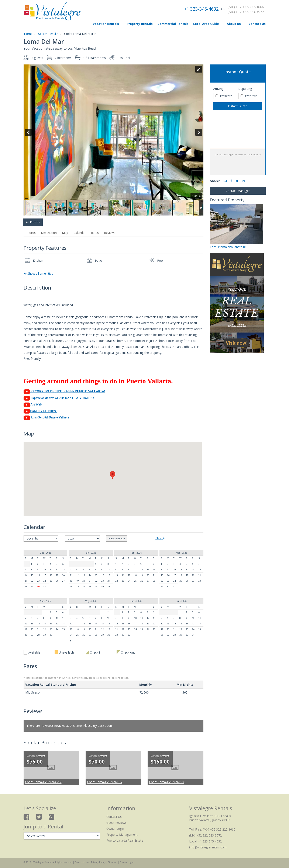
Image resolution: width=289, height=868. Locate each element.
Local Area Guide (208, 24)
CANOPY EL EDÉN (40, 411)
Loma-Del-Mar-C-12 (43, 782)
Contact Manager (238, 191)
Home (28, 34)
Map (65, 233)
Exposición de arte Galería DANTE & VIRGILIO (59, 398)
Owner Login (115, 829)
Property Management (122, 834)
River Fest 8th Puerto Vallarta (47, 418)
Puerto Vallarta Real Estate (125, 840)
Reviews (110, 233)
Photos (31, 233)
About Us (235, 24)
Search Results (48, 34)
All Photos (33, 222)
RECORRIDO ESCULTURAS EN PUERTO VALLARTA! (68, 391)
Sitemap (113, 862)
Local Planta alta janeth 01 (228, 247)
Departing (245, 89)
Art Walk (33, 405)
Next (160, 538)
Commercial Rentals (173, 24)
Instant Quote (238, 106)
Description (49, 233)
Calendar (80, 233)
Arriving (218, 89)
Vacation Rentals (107, 24)
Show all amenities (38, 273)
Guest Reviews (116, 823)
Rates (95, 233)
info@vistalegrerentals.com (208, 847)
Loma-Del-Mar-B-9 (167, 782)
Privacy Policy (98, 862)
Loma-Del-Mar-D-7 (105, 782)
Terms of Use (82, 862)
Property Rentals (140, 24)
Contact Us (257, 24)
